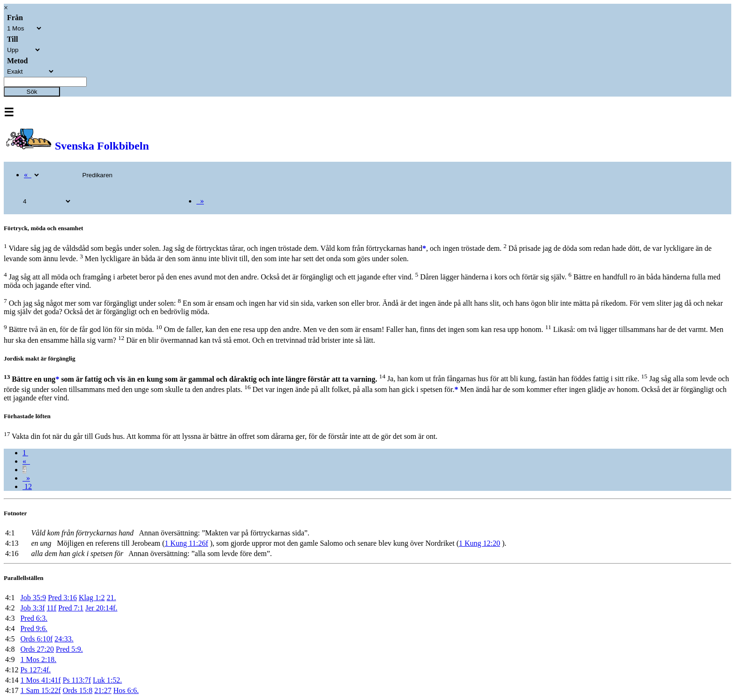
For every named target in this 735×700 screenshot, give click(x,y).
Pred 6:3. (34, 618)
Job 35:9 (33, 598)
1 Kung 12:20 (480, 543)
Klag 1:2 (92, 598)
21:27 (103, 690)
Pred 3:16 (62, 598)
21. (111, 598)
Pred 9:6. (34, 628)
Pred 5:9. (69, 649)
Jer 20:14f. (101, 608)
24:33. (64, 639)
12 (27, 486)
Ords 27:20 (37, 649)
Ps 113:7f (77, 680)
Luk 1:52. (107, 680)
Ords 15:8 (78, 690)
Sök (32, 92)
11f (51, 608)
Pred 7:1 (71, 608)
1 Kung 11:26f (186, 543)
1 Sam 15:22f (40, 690)
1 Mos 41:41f (40, 680)
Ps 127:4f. (35, 670)
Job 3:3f (32, 608)
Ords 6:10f (36, 639)
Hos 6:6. (126, 690)
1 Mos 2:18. (38, 659)
